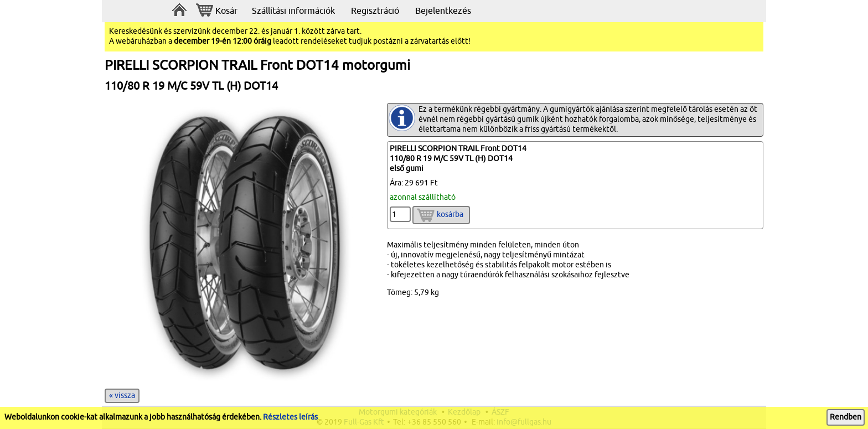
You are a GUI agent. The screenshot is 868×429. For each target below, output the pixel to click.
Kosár (217, 11)
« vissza (122, 396)
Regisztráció (375, 11)
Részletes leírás (290, 417)
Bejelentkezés (443, 11)
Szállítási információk (293, 11)
